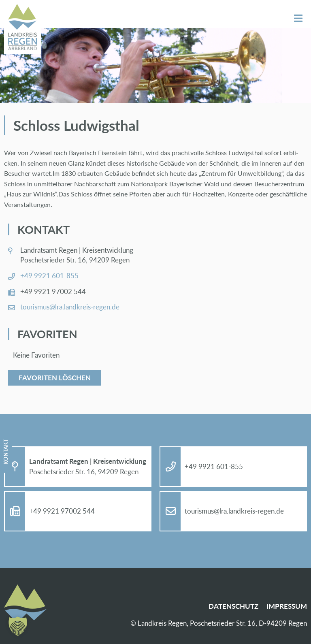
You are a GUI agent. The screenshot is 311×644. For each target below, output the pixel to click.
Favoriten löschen (55, 378)
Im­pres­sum (287, 606)
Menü (298, 18)
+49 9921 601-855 (49, 276)
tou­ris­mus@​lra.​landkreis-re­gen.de (70, 307)
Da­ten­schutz (233, 606)
